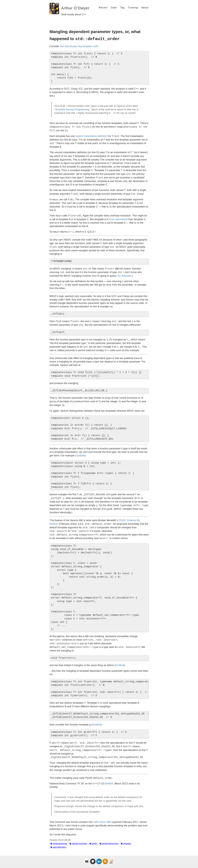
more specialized (118, 219)
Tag (122, 8)
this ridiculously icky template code (79, 46)
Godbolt (80, 456)
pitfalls (94, 844)
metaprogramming (60, 844)
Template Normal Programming (72, 110)
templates (127, 844)
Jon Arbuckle (124, 276)
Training (133, 8)
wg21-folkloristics (59, 847)
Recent (103, 8)
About (145, 8)
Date (114, 8)
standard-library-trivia (110, 844)
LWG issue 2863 (102, 822)
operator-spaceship (79, 844)
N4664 (109, 784)
